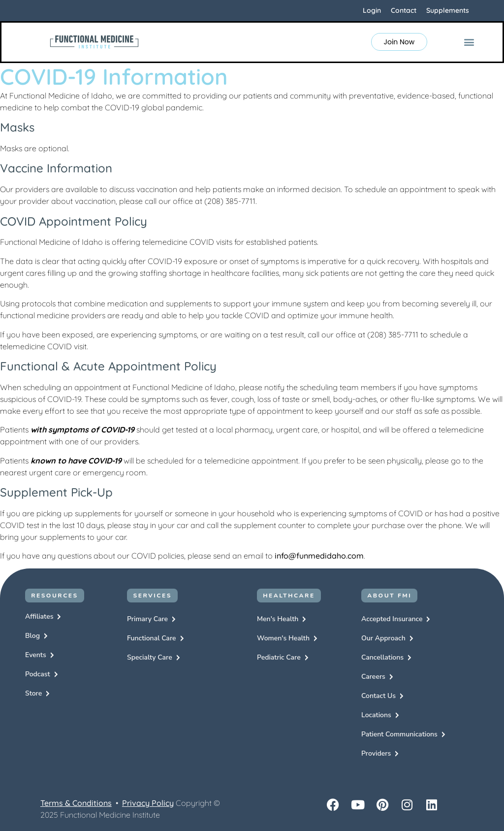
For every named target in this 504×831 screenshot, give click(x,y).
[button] (469, 42)
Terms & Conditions (76, 803)
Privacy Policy (148, 803)
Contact (404, 10)
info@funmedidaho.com (319, 556)
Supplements (448, 10)
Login (372, 10)
